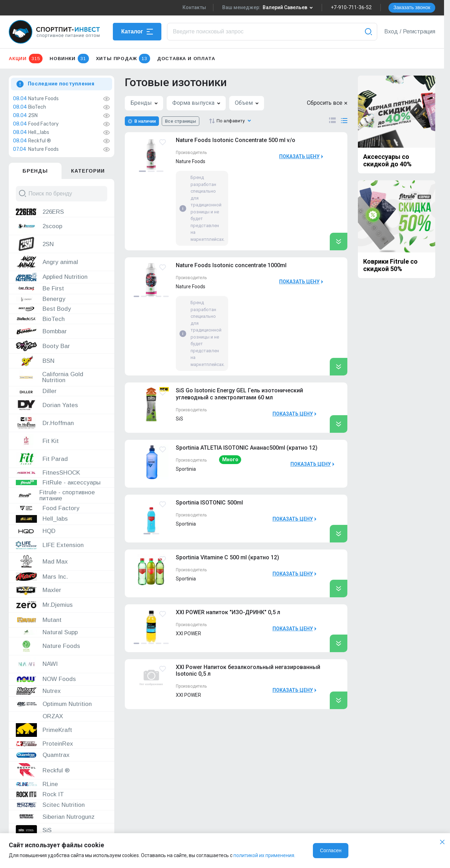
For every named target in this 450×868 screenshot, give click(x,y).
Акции (26, 59)
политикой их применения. (264, 855)
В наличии (145, 121)
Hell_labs (39, 133)
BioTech (37, 107)
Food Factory (43, 124)
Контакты (194, 7)
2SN (33, 116)
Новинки (69, 59)
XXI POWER (188, 634)
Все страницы (181, 121)
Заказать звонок (412, 7)
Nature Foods (43, 99)
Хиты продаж (123, 59)
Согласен (331, 850)
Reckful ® (40, 141)
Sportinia (186, 469)
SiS (179, 419)
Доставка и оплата (186, 59)
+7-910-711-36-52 (351, 7)
